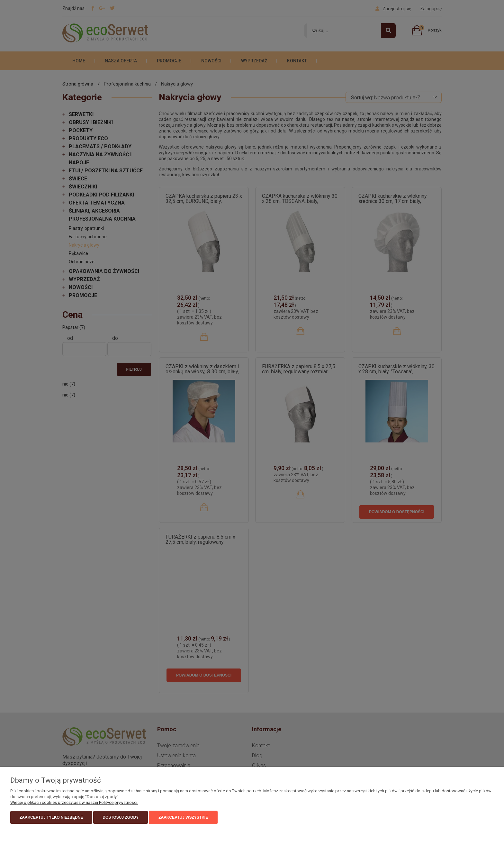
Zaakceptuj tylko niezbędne (51, 817)
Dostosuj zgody (121, 817)
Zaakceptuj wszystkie (183, 817)
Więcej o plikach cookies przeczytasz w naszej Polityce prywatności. (74, 802)
